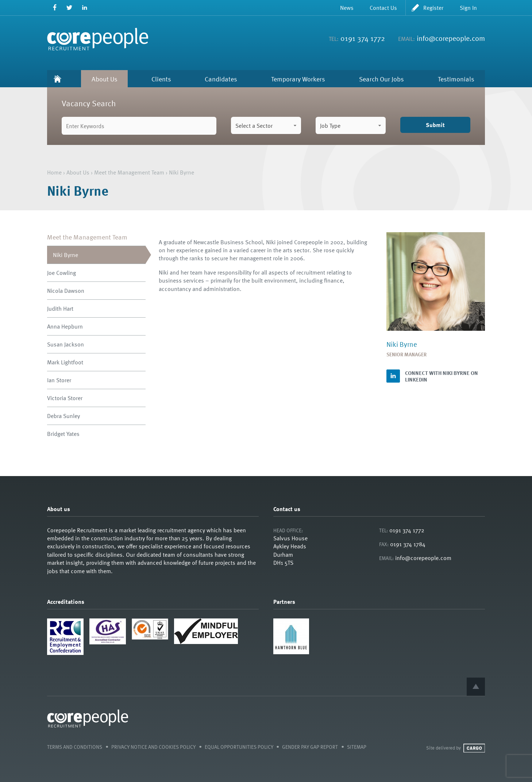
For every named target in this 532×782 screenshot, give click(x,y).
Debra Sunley (63, 416)
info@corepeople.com (451, 38)
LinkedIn (84, 7)
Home (58, 79)
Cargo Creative (474, 748)
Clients (161, 79)
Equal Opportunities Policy (239, 747)
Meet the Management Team (129, 172)
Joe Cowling (61, 273)
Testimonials (456, 79)
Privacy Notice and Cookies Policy (153, 747)
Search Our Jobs (381, 79)
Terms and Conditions (75, 747)
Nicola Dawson (66, 291)
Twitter (70, 7)
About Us (105, 79)
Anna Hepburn (65, 326)
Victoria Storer (65, 398)
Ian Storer (59, 380)
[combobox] (266, 125)
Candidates (221, 79)
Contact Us (383, 8)
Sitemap (357, 747)
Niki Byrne (65, 255)
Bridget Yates (63, 434)
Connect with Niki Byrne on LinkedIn (442, 376)
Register (433, 8)
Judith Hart (60, 308)
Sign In (468, 8)
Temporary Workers (298, 79)
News (347, 8)
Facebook (55, 7)
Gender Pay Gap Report (310, 747)
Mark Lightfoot (65, 362)
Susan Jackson (65, 344)
